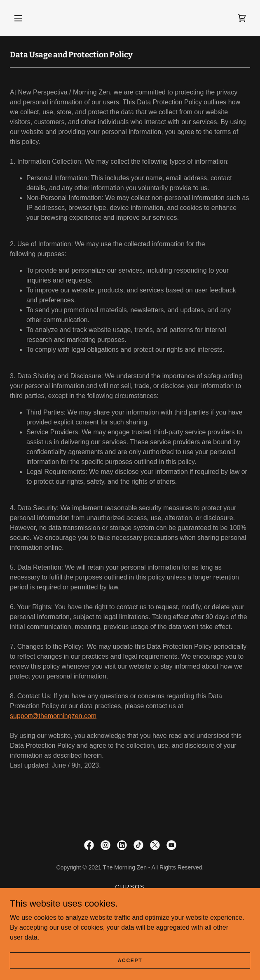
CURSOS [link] (130, 887)
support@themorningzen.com (53, 716)
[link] (242, 18)
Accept (130, 960)
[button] (18, 18)
